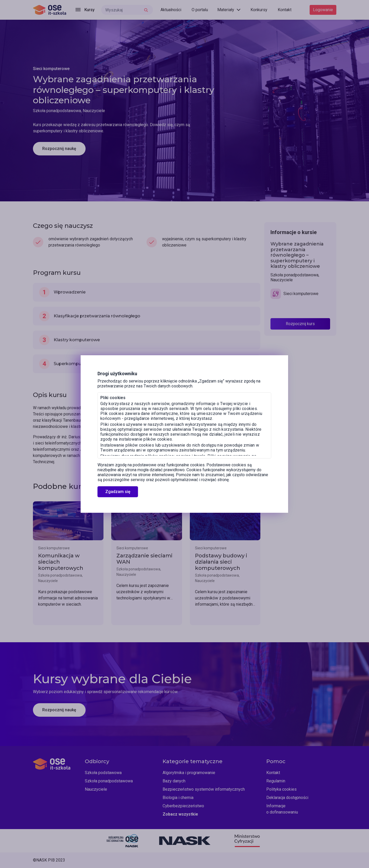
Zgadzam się (118, 492)
